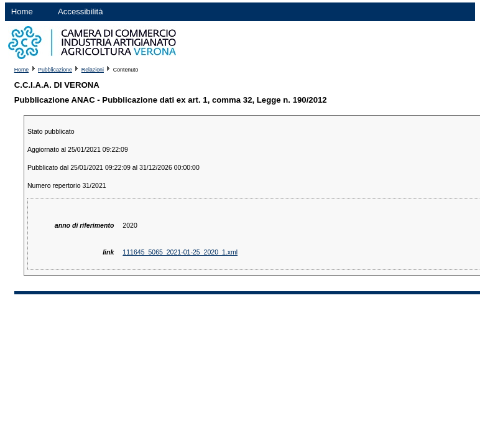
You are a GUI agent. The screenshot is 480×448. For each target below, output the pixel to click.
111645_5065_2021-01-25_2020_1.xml (180, 252)
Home (22, 12)
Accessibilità (81, 12)
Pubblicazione (55, 70)
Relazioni (93, 70)
